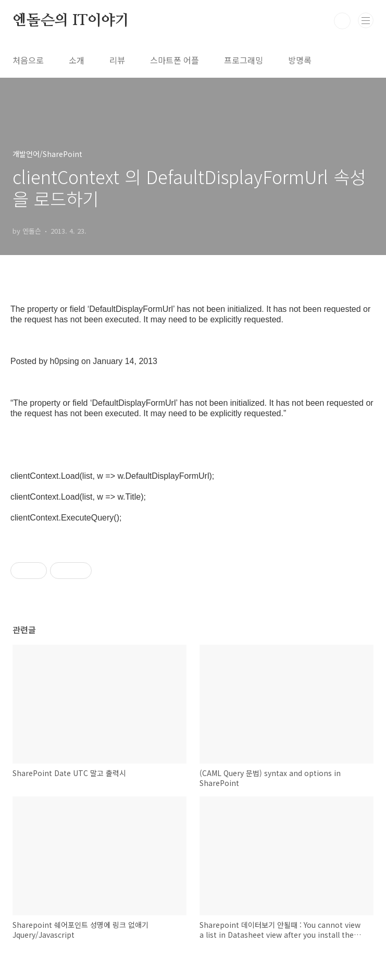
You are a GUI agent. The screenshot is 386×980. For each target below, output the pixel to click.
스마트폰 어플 (175, 60)
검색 (342, 21)
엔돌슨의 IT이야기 (71, 21)
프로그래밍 (244, 60)
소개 (77, 60)
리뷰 (117, 60)
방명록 (300, 60)
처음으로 (28, 60)
